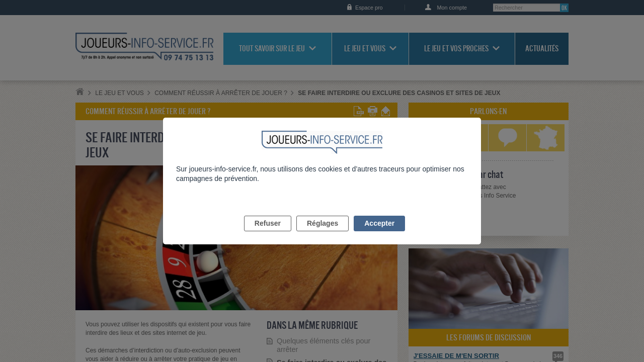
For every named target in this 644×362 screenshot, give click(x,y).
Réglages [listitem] (323, 235)
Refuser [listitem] (268, 235)
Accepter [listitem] (379, 235)
